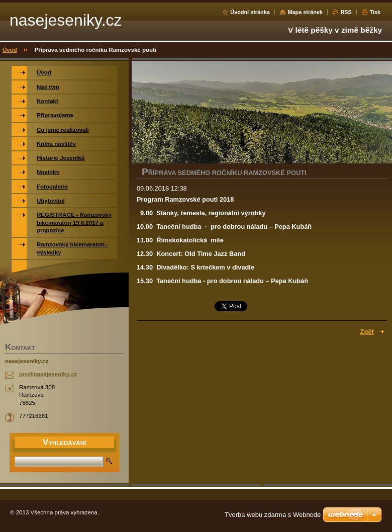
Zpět (367, 332)
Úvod (10, 50)
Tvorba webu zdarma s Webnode (273, 515)
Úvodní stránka (250, 12)
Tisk (375, 12)
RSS (346, 12)
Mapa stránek (305, 12)
